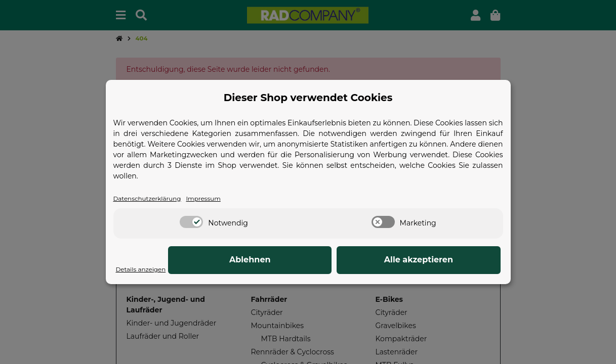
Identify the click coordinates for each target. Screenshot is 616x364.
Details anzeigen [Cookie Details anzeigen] (145, 269)
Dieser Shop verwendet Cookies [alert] (308, 97)
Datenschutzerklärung (153, 199)
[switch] (191, 223)
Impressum (218, 199)
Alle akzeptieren (449, 261)
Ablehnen (344, 261)
